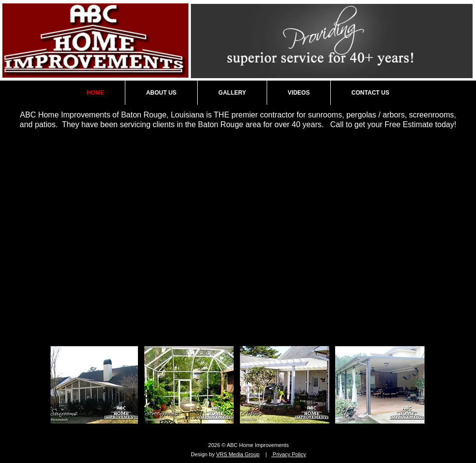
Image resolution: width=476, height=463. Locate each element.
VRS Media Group (238, 454)
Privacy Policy (289, 454)
